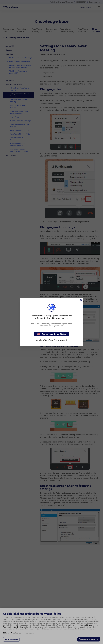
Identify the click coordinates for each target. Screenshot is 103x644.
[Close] (81, 300)
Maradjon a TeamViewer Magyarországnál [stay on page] (51, 340)
